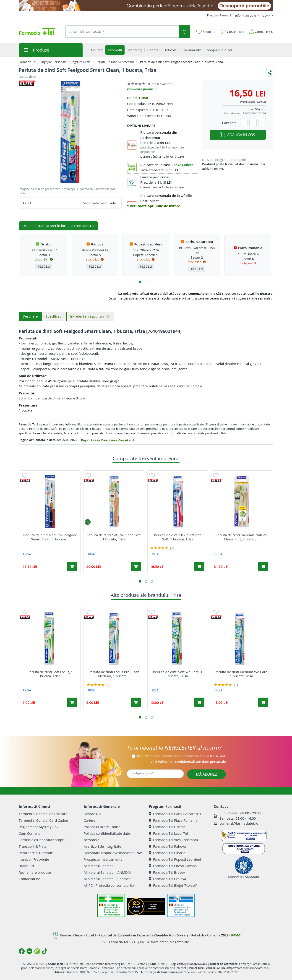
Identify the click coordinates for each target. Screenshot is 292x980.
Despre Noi (93, 814)
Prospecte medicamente (103, 859)
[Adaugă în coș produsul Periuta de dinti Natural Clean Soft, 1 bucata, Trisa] (136, 566)
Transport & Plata (33, 846)
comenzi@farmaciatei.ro (239, 823)
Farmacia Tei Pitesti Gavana (173, 866)
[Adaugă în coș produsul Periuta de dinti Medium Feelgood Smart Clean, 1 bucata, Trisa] (72, 566)
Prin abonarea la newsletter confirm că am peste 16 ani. (181, 756)
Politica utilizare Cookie (102, 827)
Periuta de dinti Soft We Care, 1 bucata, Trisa (178, 674)
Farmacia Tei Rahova (167, 846)
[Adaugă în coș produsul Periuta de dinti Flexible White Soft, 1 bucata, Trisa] (199, 566)
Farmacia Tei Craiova (167, 879)
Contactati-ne (29, 879)
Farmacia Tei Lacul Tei (168, 833)
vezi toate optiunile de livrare (154, 206)
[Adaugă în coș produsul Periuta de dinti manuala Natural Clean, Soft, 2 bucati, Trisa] (263, 566)
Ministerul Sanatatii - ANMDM (107, 872)
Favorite (206, 32)
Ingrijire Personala (54, 62)
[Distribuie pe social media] (270, 73)
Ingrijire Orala (81, 62)
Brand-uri (26, 866)
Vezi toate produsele (100, 203)
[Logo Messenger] (29, 951)
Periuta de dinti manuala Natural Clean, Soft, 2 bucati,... (241, 537)
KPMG (236, 935)
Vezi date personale (188, 761)
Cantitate (229, 123)
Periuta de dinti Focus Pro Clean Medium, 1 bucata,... (114, 674)
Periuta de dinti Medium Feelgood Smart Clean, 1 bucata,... (50, 537)
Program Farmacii (219, 15)
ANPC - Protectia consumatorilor (109, 885)
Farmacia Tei (27, 62)
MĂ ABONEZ (206, 774)
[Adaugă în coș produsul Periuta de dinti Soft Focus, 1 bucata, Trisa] (72, 702)
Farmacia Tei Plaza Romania (173, 820)
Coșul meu (232, 31)
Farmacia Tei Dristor (167, 827)
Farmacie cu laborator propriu (43, 840)
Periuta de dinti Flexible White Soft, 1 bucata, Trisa (178, 537)
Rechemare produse (35, 872)
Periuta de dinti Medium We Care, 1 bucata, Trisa (241, 674)
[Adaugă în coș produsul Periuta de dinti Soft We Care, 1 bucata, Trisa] (199, 702)
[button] (140, 282)
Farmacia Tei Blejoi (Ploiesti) (173, 885)
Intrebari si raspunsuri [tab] (90, 316)
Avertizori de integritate (102, 846)
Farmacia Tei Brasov (167, 872)
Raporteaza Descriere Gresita (108, 440)
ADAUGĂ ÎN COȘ (238, 135)
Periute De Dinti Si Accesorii (115, 62)
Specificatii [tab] (54, 316)
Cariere (90, 820)
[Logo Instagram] (37, 951)
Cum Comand (30, 833)
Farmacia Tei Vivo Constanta (173, 840)
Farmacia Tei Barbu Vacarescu (175, 814)
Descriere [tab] (30, 316)
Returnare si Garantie (36, 853)
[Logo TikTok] (45, 951)
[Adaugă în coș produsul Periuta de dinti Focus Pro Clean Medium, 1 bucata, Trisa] (136, 702)
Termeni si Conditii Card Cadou (43, 820)
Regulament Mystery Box (39, 827)
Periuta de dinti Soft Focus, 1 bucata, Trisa (50, 674)
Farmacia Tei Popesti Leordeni (175, 859)
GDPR (267, 16)
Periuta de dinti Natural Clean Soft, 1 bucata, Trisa (114, 537)
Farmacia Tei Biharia (167, 853)
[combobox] (122, 32)
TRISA (143, 98)
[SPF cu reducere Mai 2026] (146, 5)
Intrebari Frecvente (34, 859)
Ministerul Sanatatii (99, 866)
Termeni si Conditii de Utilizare (43, 814)
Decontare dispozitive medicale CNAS (113, 853)
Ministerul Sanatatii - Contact (107, 879)
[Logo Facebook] (22, 951)
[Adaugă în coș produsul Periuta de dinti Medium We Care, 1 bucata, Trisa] (263, 702)
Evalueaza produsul (142, 89)
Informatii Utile (246, 16)
